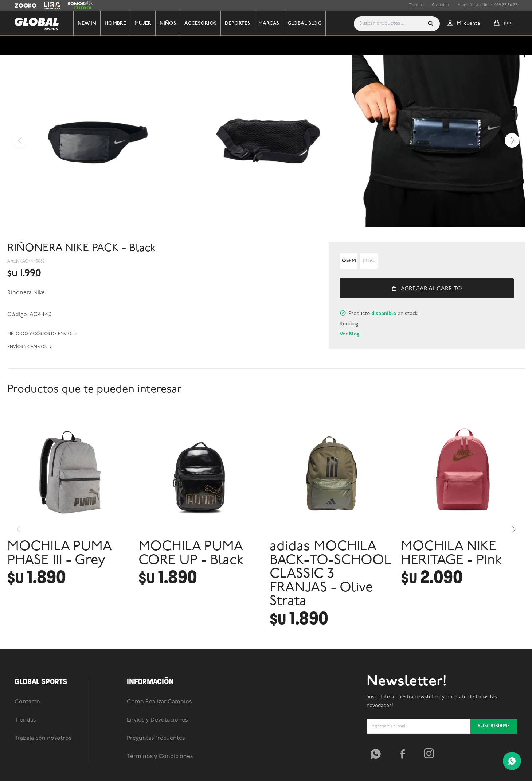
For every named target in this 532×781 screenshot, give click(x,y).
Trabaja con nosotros (43, 738)
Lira (47, 5)
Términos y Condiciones (160, 757)
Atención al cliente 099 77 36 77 (488, 5)
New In (87, 24)
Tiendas (416, 5)
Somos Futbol (80, 5)
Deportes (237, 24)
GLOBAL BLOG (304, 24)
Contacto (441, 5)
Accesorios (200, 24)
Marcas (269, 24)
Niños (168, 24)
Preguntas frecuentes (156, 738)
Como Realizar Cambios (159, 702)
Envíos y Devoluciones (157, 720)
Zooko (21, 5)
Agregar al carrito (431, 289)
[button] (431, 24)
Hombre (115, 24)
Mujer (143, 24)
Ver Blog (349, 334)
